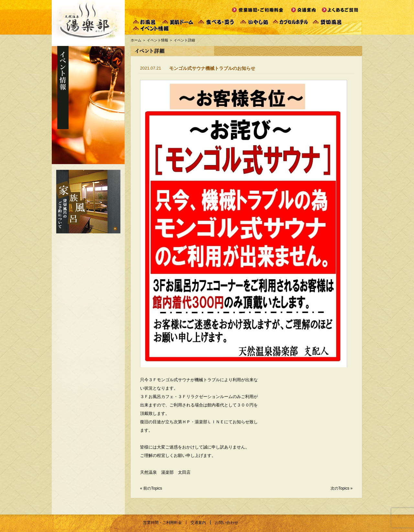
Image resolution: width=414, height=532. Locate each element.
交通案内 (198, 523)
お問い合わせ (226, 523)
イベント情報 (158, 40)
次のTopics (340, 488)
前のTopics (153, 488)
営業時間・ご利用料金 (162, 523)
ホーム (136, 40)
